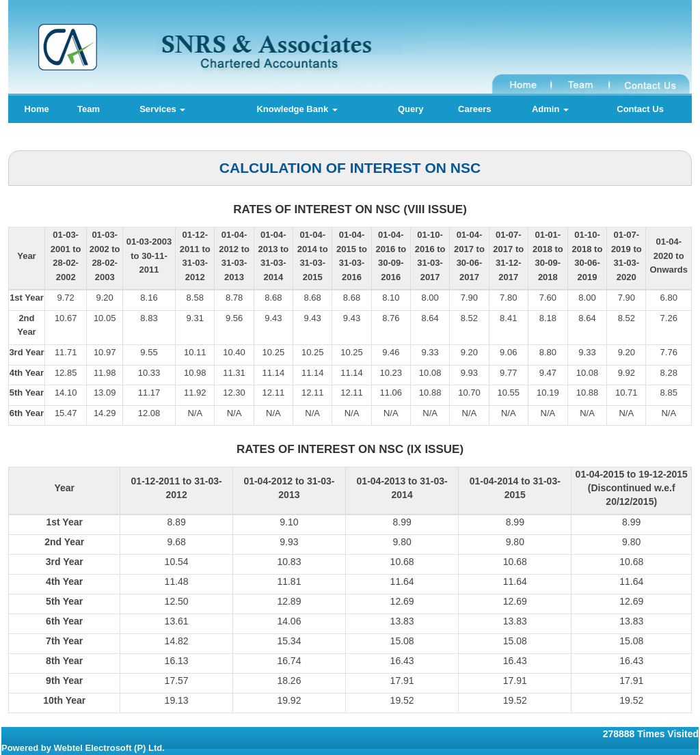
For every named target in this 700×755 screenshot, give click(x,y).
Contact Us (640, 109)
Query (411, 109)
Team (89, 109)
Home (37, 109)
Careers (474, 109)
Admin (550, 109)
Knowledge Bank (297, 109)
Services (162, 109)
